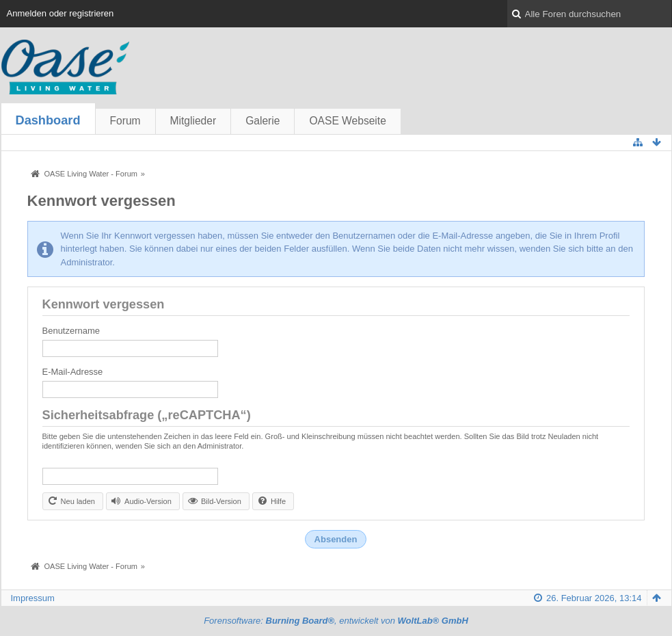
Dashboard (48, 120)
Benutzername (71, 331)
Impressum (33, 598)
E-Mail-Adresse (73, 372)
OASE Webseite (347, 121)
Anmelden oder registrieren (61, 13)
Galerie (263, 121)
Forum (125, 121)
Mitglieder (193, 121)
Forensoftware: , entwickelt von (336, 621)
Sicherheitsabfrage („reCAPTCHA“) (147, 415)
